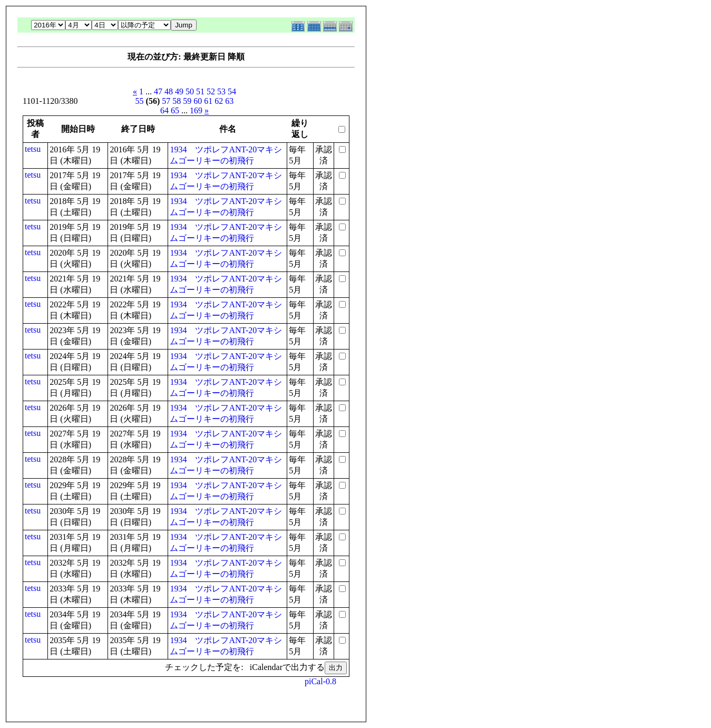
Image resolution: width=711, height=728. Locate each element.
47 (158, 91)
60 (198, 101)
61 (208, 101)
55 (140, 101)
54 (232, 91)
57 (166, 101)
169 (196, 110)
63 (229, 101)
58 (177, 101)
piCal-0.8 (320, 681)
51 (200, 91)
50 (190, 91)
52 (211, 91)
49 (179, 91)
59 (187, 101)
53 (221, 91)
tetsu (33, 149)
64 (164, 110)
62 (219, 101)
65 (175, 110)
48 (169, 91)
